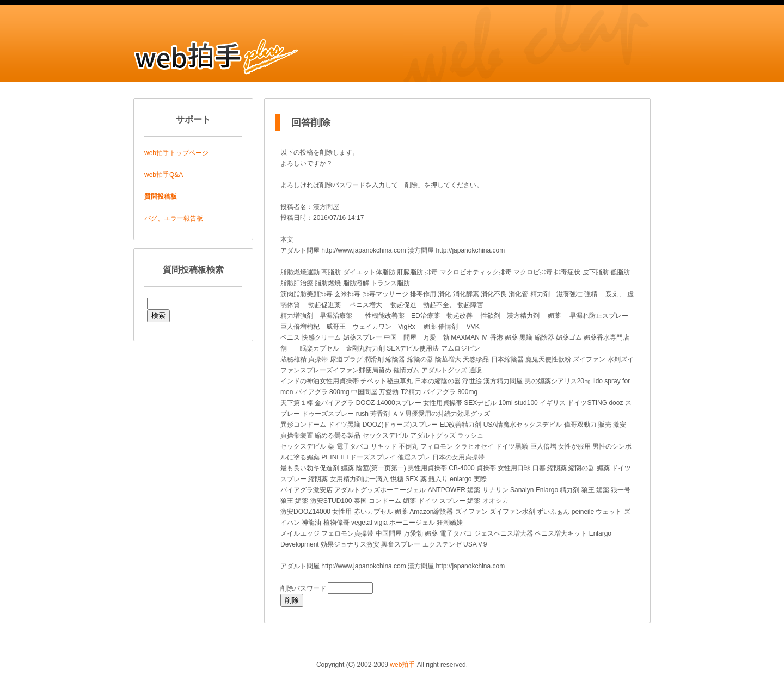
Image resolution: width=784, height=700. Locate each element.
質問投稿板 (161, 197)
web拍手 (402, 665)
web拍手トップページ (176, 153)
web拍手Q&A (164, 175)
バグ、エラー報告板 (174, 218)
